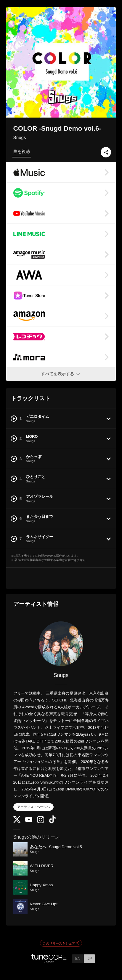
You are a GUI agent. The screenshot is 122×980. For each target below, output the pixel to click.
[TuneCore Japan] (49, 961)
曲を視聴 (22, 151)
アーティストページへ (33, 807)
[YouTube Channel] (29, 821)
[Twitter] (17, 821)
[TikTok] (52, 822)
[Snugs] (61, 644)
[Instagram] (41, 822)
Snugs (20, 137)
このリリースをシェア (61, 943)
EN (78, 958)
